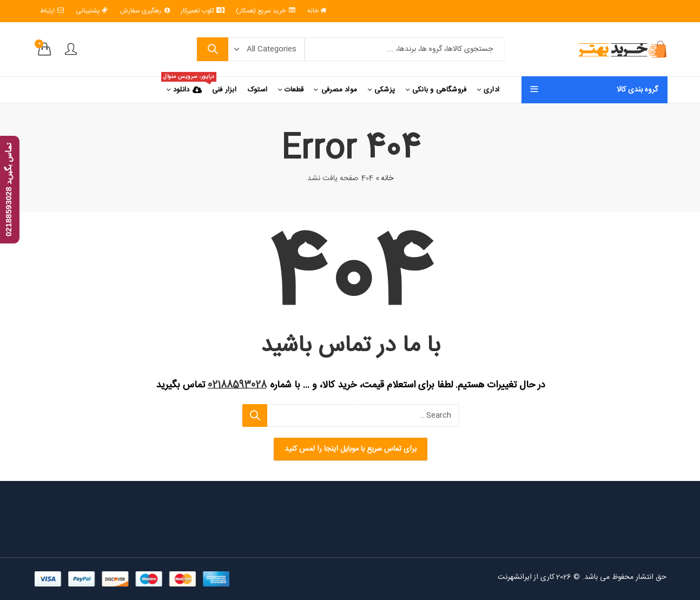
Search (212, 49)
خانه (387, 179)
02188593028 (237, 385)
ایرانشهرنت (514, 577)
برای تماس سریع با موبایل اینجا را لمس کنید (350, 449)
